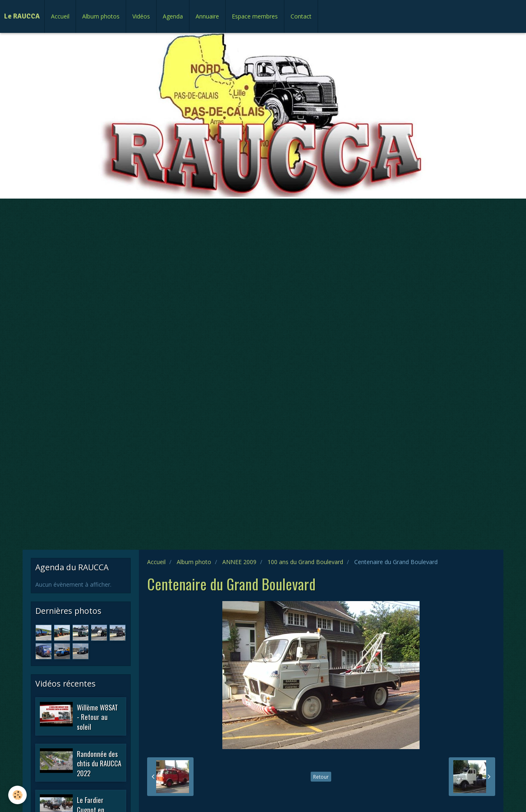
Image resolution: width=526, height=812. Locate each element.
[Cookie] (17, 795)
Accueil (60, 16)
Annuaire (207, 16)
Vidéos (141, 16)
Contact (301, 16)
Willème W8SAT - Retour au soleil (97, 717)
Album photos (101, 16)
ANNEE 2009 (239, 562)
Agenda (173, 16)
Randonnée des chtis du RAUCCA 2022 (99, 763)
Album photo (194, 562)
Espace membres (255, 16)
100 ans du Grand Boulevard (305, 562)
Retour (321, 777)
